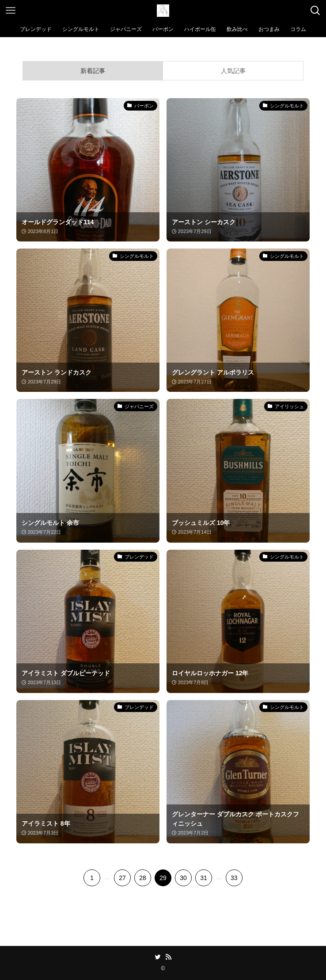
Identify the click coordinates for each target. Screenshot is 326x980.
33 (234, 878)
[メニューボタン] (11, 11)
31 (204, 878)
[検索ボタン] (315, 11)
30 (183, 878)
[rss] (168, 957)
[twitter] (158, 957)
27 (122, 878)
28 (143, 878)
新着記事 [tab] (93, 71)
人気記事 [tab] (233, 71)
